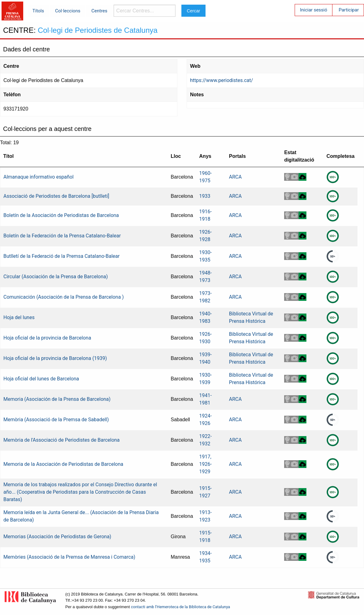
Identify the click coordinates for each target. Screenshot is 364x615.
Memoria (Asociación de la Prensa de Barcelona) (57, 399)
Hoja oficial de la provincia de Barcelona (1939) (55, 358)
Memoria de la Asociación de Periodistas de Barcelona (63, 464)
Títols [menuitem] (38, 11)
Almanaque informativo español (39, 177)
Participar (349, 10)
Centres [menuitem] (99, 11)
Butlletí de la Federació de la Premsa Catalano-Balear (61, 256)
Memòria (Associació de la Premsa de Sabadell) (56, 420)
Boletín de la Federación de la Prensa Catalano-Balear (62, 236)
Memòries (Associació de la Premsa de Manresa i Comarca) (69, 557)
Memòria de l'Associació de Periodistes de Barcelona (62, 440)
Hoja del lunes (19, 317)
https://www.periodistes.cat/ (221, 80)
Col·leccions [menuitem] (68, 11)
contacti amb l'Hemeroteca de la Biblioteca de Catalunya (180, 607)
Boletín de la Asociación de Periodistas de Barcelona (61, 215)
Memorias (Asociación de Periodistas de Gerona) (57, 537)
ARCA (235, 177)
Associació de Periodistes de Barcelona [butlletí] (56, 196)
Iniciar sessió (314, 10)
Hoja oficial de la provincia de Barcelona (47, 338)
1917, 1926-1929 (206, 464)
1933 (205, 196)
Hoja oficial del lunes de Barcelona (41, 379)
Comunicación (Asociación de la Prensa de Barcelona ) (64, 297)
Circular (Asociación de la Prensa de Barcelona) (56, 277)
